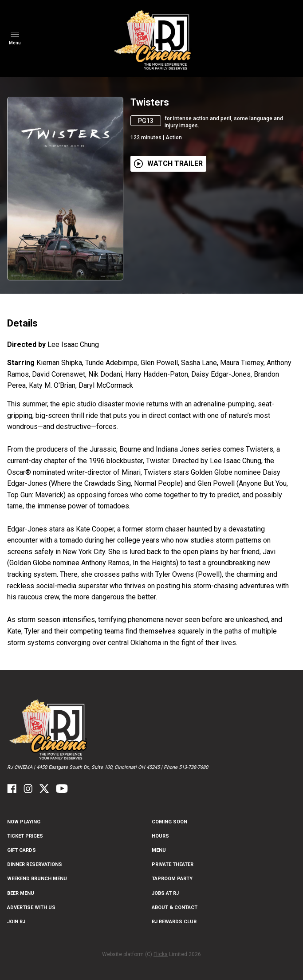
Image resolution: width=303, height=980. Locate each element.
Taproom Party (172, 879)
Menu (159, 850)
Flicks (161, 954)
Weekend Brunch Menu (37, 879)
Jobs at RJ (165, 893)
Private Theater (173, 864)
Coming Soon (169, 822)
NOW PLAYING (24, 822)
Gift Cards (22, 850)
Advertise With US (31, 907)
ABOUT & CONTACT (175, 907)
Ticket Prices (25, 836)
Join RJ (16, 922)
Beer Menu (21, 893)
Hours (160, 836)
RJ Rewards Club (174, 922)
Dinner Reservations (35, 864)
